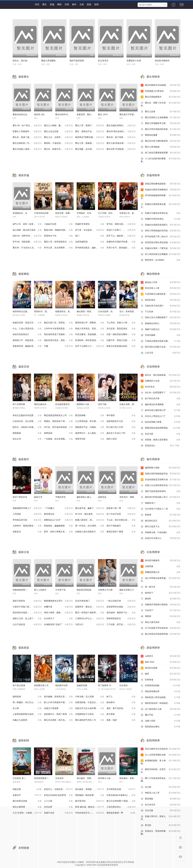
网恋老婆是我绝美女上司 (58, 416)
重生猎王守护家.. (127, 114)
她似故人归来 (161, 282)
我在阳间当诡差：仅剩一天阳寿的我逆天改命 (28, 613)
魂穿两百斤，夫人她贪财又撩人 (90, 433)
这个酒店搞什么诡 (161, 709)
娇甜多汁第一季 (121, 508)
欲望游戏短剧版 (161, 686)
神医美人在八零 (161, 793)
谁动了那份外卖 (20, 497)
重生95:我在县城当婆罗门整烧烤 (121, 132)
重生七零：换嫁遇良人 (90, 143)
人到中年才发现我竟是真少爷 (58, 329)
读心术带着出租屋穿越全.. (161, 579)
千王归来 (161, 312)
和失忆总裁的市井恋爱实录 (27, 416)
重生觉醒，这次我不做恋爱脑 (90, 149)
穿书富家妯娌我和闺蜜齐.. (161, 197)
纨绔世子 (161, 593)
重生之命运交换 (58, 132)
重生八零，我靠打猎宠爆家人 (90, 126)
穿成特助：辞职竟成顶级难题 (90, 340)
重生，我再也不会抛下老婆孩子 (90, 132)
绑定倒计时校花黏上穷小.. (161, 497)
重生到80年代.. (62, 114)
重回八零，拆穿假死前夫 (58, 242)
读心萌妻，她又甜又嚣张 (27, 230)
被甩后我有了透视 (121, 532)
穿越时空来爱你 (90, 224)
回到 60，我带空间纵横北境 (27, 236)
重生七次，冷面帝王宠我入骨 (58, 137)
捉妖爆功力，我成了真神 (58, 714)
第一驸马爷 (161, 587)
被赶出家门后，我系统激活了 (58, 323)
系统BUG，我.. (41, 311)
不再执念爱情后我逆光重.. (161, 341)
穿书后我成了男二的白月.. (161, 237)
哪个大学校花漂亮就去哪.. (161, 780)
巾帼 (58, 346)
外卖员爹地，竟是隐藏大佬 (90, 334)
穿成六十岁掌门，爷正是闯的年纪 (122, 230)
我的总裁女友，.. (42, 404)
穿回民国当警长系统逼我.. (161, 243)
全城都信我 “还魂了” (58, 625)
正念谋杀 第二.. (20, 778)
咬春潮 (161, 515)
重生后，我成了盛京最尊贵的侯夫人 (28, 137)
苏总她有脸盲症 (63, 404)
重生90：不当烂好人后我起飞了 (27, 248)
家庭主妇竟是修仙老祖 (121, 346)
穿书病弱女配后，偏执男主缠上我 (91, 248)
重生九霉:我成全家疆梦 (121, 143)
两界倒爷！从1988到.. (161, 260)
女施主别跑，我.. (127, 404)
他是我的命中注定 (121, 421)
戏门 (90, 236)
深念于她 (102, 404)
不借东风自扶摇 (41, 213)
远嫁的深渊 (82, 685)
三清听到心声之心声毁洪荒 (90, 619)
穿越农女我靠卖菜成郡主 (161, 225)
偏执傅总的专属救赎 (161, 405)
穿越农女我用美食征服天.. (161, 206)
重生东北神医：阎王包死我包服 (58, 720)
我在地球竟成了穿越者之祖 (58, 334)
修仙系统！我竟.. (84, 311)
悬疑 (89, 4)
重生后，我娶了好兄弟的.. (161, 104)
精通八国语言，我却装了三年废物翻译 (91, 520)
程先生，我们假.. (20, 61)
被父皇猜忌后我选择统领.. (161, 634)
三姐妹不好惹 (58, 224)
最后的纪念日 (161, 521)
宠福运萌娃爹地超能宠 (161, 184)
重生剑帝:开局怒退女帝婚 (121, 149)
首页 (37, 4)
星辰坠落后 (161, 300)
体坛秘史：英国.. (84, 778)
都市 (74, 4)
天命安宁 (161, 610)
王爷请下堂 (60, 590)
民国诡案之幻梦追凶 (161, 91)
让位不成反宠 (27, 625)
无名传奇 (59, 778)
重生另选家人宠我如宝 (27, 149)
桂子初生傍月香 (161, 399)
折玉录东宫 (103, 61)
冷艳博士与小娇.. (106, 590)
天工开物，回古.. (106, 213)
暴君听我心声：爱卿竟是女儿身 (90, 323)
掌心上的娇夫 (40, 590)
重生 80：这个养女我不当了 (27, 126)
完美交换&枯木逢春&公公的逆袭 (121, 795)
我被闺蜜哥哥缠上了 (27, 508)
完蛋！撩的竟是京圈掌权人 (121, 334)
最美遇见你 (58, 514)
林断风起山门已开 (58, 520)
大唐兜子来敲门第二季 (27, 607)
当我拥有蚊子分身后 (90, 714)
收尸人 (121, 697)
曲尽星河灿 (90, 801)
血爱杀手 (27, 795)
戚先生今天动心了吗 (121, 433)
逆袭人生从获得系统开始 (161, 485)
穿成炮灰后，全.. (20, 213)
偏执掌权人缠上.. (84, 497)
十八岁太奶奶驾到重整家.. (161, 160)
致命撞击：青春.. (127, 778)
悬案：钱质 (121, 720)
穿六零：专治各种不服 (90, 230)
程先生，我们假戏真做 (161, 375)
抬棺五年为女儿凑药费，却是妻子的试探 (91, 708)
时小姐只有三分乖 (121, 427)
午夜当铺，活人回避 (90, 697)
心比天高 (161, 353)
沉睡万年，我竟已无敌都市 (121, 340)
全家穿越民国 (90, 242)
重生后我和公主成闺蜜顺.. (161, 118)
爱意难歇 (161, 799)
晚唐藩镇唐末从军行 (58, 601)
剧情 (96, 4)
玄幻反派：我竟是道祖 (121, 329)
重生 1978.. (103, 114)
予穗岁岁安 (60, 497)
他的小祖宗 (121, 439)
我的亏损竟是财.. (77, 61)
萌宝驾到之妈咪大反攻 (161, 347)
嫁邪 (161, 674)
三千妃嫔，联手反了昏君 (121, 625)
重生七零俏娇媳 (161, 147)
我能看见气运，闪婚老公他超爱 (90, 427)
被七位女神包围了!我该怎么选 (121, 801)
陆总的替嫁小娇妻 (161, 422)
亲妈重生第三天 (41, 685)
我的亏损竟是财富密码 (161, 491)
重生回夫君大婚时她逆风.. (161, 141)
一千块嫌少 (58, 508)
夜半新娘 (121, 714)
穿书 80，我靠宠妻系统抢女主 (27, 242)
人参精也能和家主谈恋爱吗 (27, 714)
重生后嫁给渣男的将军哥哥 (121, 126)
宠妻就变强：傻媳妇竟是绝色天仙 (28, 346)
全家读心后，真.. (127, 213)
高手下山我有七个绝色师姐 (90, 346)
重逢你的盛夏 (161, 135)
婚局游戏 (27, 697)
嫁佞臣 (161, 599)
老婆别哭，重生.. (84, 114)
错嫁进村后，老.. (63, 311)
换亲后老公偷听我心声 (161, 410)
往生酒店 (124, 685)
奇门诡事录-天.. (105, 685)
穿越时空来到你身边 (161, 219)
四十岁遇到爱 (19, 404)
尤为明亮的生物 (121, 789)
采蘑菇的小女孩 (134, 61)
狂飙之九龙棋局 (27, 720)
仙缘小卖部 (161, 721)
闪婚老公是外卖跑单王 (90, 532)
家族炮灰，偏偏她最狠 (58, 526)
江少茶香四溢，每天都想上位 (90, 421)
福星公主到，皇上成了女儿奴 (27, 619)
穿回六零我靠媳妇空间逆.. (161, 231)
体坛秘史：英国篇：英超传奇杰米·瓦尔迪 (91, 789)
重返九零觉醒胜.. (49, 61)
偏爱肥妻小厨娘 (161, 468)
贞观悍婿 (161, 566)
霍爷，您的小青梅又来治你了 (58, 532)
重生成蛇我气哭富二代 (90, 720)
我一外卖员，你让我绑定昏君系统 (91, 526)
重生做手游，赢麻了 (90, 508)
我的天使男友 (27, 601)
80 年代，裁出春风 (90, 514)
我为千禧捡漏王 (121, 526)
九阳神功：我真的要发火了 (27, 526)
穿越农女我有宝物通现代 (161, 190)
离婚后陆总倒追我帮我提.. (161, 428)
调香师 (161, 616)
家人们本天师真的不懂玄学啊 (58, 702)
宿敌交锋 (27, 789)
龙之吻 (161, 787)
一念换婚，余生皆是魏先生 (58, 439)
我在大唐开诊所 (161, 622)
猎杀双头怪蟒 (161, 668)
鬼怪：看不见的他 (121, 708)
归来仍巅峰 (161, 335)
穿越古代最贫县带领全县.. (161, 213)
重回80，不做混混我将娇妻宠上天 (60, 143)
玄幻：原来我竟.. (127, 311)
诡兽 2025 (161, 662)
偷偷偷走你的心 (161, 323)
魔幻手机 (161, 715)
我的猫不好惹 (61, 685)
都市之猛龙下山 (161, 527)
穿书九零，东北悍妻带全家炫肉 (58, 248)
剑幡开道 (58, 607)
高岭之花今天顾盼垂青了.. (161, 318)
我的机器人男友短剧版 (161, 697)
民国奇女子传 (58, 236)
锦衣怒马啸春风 (162, 61)
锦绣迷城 (58, 433)
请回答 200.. (40, 114)
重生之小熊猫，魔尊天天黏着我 (58, 126)
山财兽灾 (161, 656)
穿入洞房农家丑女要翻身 (161, 254)
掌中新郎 (121, 416)
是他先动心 (161, 446)
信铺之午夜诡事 (58, 708)
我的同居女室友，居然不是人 (58, 340)
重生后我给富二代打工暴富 (27, 143)
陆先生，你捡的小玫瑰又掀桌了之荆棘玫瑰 (28, 427)
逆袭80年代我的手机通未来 (121, 242)
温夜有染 (102, 497)
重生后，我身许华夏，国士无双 (58, 149)
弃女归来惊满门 (90, 601)
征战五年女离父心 (161, 538)
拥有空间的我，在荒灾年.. (161, 771)
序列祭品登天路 (27, 520)
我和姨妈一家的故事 (90, 795)
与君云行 (90, 625)
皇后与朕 (161, 434)
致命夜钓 (121, 702)
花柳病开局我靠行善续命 (161, 605)
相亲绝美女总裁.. (20, 311)
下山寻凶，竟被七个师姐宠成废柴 (122, 323)
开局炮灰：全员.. (84, 213)
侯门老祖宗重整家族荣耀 (161, 153)
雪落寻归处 (90, 439)
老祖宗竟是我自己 (27, 334)
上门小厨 (58, 801)
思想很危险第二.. (42, 778)
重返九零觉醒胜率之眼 (161, 123)
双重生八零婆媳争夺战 (27, 132)
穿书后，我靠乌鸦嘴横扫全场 (121, 224)
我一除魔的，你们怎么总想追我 (27, 702)
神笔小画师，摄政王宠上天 (58, 613)
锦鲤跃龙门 (161, 503)
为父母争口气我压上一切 (161, 509)
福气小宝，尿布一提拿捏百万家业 (28, 224)
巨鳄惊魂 (161, 680)
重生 (45, 4)
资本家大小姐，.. (106, 778)
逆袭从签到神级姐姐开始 (161, 474)
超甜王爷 (38, 497)
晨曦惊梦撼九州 (161, 572)
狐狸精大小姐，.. (84, 404)
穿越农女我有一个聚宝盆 (161, 248)
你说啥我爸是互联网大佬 (161, 480)
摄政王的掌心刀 (127, 590)
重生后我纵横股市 (161, 97)
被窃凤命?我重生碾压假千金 (90, 137)
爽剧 (59, 4)
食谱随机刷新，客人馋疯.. (161, 762)
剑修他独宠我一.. (20, 590)
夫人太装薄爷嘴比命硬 (161, 755)
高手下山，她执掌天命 (121, 236)
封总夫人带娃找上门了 (161, 416)
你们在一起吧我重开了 (161, 393)
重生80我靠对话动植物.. (161, 85)
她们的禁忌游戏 (27, 801)
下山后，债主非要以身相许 (121, 520)
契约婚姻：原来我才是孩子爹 (58, 697)
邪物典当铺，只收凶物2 (161, 532)
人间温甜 (27, 514)
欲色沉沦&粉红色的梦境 (58, 795)
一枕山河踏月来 (121, 601)
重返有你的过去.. (20, 114)
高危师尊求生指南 (121, 607)
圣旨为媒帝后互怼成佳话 (161, 749)
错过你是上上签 (161, 288)
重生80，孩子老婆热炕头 (121, 137)
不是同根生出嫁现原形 (161, 294)
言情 (67, 4)
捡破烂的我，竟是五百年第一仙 (27, 323)
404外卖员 (161, 387)
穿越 (52, 4)
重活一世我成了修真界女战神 (90, 613)
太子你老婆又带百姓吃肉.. (161, 628)
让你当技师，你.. (106, 311)
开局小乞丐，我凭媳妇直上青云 (121, 248)
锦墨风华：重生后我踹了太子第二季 (91, 607)
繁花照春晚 (90, 416)
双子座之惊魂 (19, 685)
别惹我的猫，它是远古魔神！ (90, 702)
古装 (82, 4)
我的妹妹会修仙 (161, 727)
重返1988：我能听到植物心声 (58, 230)
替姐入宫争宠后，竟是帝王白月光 (91, 329)
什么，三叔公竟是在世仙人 (27, 329)
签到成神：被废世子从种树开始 (121, 613)
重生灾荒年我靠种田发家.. (161, 129)
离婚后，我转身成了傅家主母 (58, 421)
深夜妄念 (27, 532)
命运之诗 (27, 439)
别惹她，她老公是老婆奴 (161, 440)
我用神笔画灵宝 (121, 619)
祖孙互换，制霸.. (63, 213)
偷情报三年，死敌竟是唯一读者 (27, 340)
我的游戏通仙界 (161, 691)
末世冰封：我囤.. (127, 497)
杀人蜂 (27, 708)
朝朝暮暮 (27, 433)
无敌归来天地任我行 (161, 306)
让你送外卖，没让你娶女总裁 (27, 421)
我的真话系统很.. (84, 590)
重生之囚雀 (161, 112)
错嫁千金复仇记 (161, 329)
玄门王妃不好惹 (121, 514)
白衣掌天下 (58, 619)
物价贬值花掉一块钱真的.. (161, 703)
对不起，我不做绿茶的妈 (58, 427)
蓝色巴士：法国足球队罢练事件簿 (60, 789)
